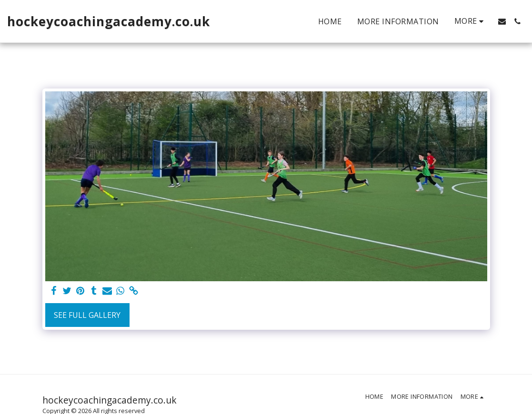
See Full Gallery (87, 315)
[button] (502, 21)
